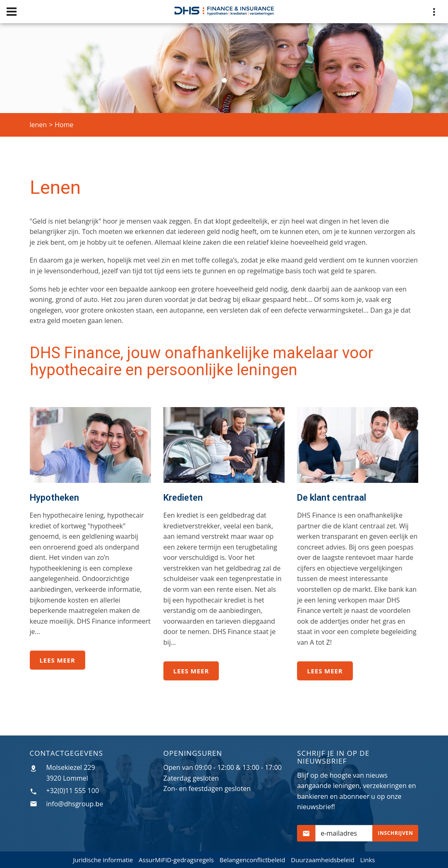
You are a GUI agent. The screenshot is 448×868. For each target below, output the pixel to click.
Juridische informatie (103, 860)
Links (368, 860)
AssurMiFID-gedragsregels (176, 860)
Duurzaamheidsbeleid (323, 860)
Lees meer (57, 660)
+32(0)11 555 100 (73, 791)
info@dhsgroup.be (75, 804)
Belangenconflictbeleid (253, 860)
